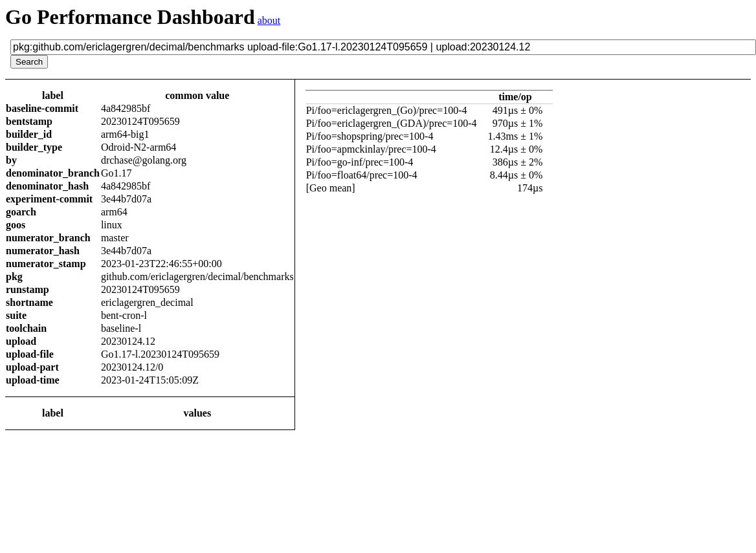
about (269, 20)
